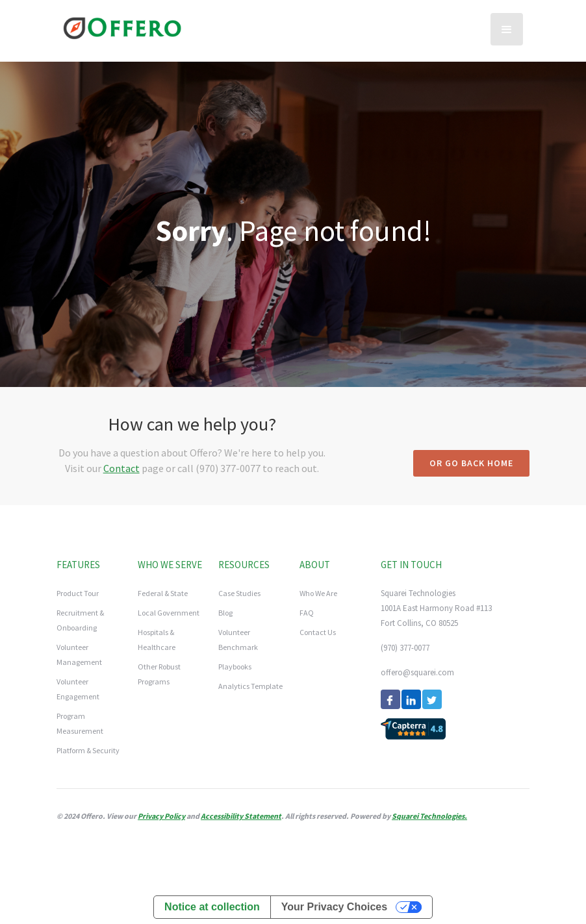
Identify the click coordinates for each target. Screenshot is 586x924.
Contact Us (318, 632)
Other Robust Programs (159, 674)
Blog (225, 613)
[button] (507, 29)
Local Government (169, 613)
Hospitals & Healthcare (157, 640)
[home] (122, 26)
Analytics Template (250, 686)
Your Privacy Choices (334, 907)
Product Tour (78, 593)
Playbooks (235, 667)
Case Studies (239, 593)
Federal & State (163, 593)
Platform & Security (88, 750)
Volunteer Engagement (78, 689)
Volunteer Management (79, 655)
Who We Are (318, 593)
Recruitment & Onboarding (80, 620)
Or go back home (471, 463)
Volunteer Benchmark (238, 640)
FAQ (307, 613)
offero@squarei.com (417, 672)
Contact (121, 468)
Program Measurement (80, 723)
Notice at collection (212, 907)
